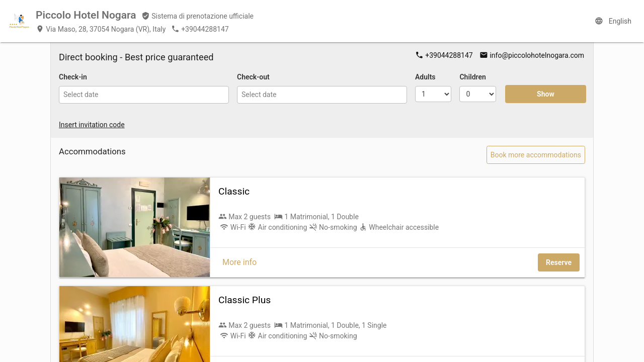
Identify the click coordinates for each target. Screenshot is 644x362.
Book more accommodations (536, 155)
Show (546, 94)
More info (239, 262)
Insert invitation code (92, 125)
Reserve (559, 262)
